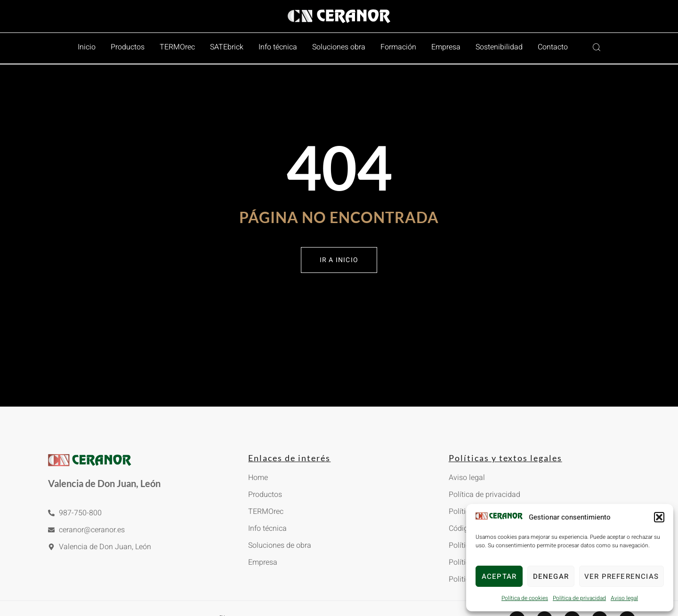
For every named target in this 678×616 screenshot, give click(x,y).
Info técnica (278, 47)
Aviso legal (624, 598)
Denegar (551, 576)
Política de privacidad (579, 598)
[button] (659, 517)
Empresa (446, 47)
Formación (398, 47)
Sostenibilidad (499, 47)
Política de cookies (525, 598)
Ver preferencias (621, 576)
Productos (128, 47)
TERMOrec (177, 47)
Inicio (87, 47)
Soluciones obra (339, 47)
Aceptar (499, 576)
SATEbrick (227, 47)
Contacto (553, 47)
